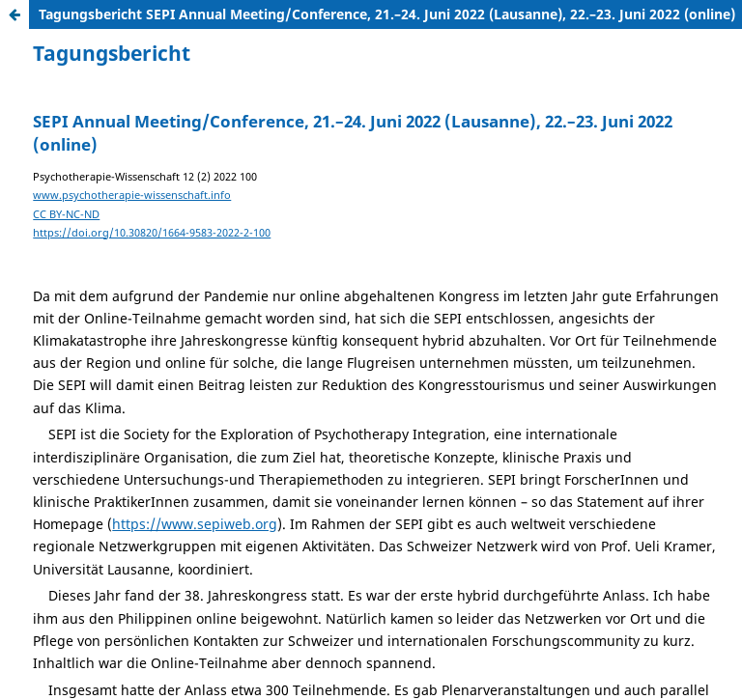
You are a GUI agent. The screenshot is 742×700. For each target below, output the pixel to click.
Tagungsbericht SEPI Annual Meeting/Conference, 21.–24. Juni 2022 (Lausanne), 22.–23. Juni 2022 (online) (387, 14)
